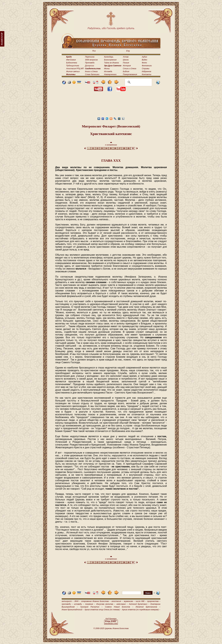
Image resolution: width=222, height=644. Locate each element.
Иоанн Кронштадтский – (73, 610)
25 (111, 148)
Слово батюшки (92, 74)
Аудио (144, 57)
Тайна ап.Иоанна (111, 63)
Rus (94, 51)
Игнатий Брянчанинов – (148, 607)
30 (133, 148)
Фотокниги (147, 66)
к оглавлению (111, 144)
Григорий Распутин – (91, 607)
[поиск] (138, 82)
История (127, 66)
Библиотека (72, 63)
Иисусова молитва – (106, 604)
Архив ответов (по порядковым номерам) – (141, 610)
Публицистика (73, 66)
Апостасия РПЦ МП (75, 69)
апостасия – (117, 601)
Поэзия (126, 63)
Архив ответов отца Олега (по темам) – (103, 610)
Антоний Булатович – (139, 604)
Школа (126, 60)
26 (115, 148)
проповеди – (67, 604)
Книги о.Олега (91, 72)
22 (98, 148)
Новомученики (110, 74)
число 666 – (141, 601)
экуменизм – (129, 601)
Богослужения (110, 60)
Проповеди (90, 63)
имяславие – (122, 604)
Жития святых (73, 72)
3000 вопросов (91, 60)
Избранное (147, 72)
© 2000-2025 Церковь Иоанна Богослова (111, 628)
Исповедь (108, 72)
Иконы (107, 69)
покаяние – (90, 604)
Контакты (147, 74)
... (89, 148)
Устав (126, 57)
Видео (145, 60)
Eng (128, 51)
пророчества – (154, 601)
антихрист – (68, 601)
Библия (126, 72)
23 (102, 148)
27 (120, 148)
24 (106, 148)
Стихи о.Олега (129, 69)
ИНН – (77, 601)
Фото (144, 63)
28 (124, 148)
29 (128, 148)
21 (93, 148)
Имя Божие (71, 60)
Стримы (146, 69)
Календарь (109, 57)
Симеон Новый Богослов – (119, 607)
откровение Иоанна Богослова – (96, 601)
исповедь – (79, 604)
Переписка (90, 57)
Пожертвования (130, 74)
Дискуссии (90, 66)
